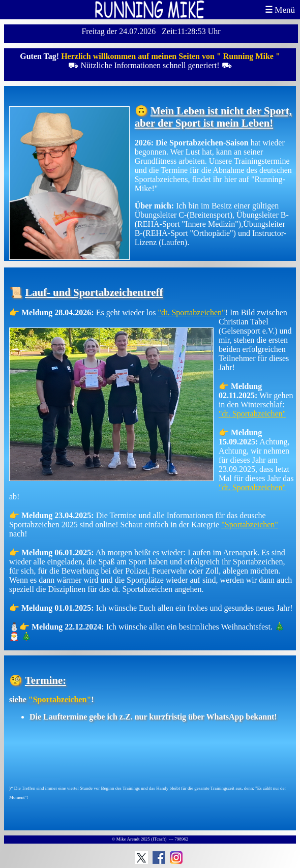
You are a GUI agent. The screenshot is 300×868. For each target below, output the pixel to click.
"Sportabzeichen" (250, 525)
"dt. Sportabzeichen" (191, 312)
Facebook (159, 858)
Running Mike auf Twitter (142, 858)
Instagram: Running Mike (176, 858)
